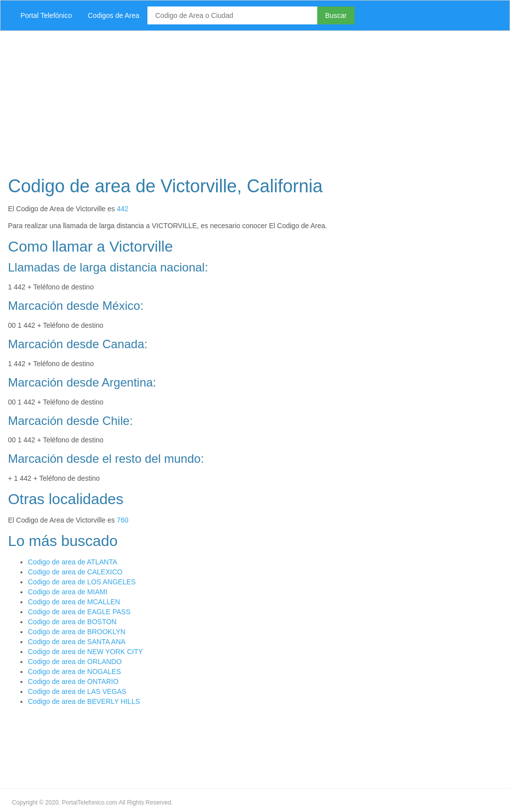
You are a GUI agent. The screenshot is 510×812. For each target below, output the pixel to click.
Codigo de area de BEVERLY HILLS (84, 701)
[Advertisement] (255, 101)
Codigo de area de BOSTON (72, 622)
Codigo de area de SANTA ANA (77, 642)
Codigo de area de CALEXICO (75, 572)
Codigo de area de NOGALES (74, 672)
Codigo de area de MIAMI (68, 592)
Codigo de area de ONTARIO (73, 681)
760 (122, 520)
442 (122, 209)
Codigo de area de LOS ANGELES (82, 582)
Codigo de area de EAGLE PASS (79, 612)
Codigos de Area (114, 15)
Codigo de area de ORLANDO (75, 662)
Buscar (336, 15)
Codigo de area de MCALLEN (74, 602)
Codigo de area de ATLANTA (72, 562)
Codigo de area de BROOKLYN (77, 632)
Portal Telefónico (46, 15)
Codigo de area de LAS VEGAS (77, 691)
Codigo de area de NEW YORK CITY (85, 652)
